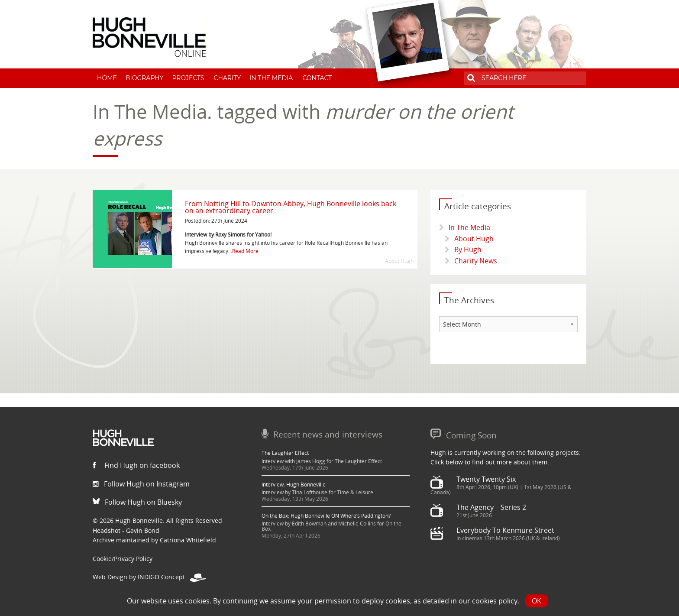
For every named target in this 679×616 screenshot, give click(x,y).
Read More (245, 251)
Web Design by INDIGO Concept (149, 577)
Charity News (476, 261)
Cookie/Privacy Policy (123, 559)
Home (107, 78)
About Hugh (474, 239)
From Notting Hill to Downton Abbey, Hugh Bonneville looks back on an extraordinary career (291, 207)
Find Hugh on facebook (136, 465)
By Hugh (468, 250)
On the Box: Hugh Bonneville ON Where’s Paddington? (326, 516)
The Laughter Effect (285, 453)
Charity (228, 78)
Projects (188, 78)
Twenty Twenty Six (486, 479)
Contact (317, 78)
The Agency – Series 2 (491, 507)
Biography (145, 78)
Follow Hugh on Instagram (141, 484)
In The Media (271, 78)
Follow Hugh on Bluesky (137, 502)
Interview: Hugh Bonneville (294, 485)
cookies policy (495, 601)
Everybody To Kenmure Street (505, 530)
